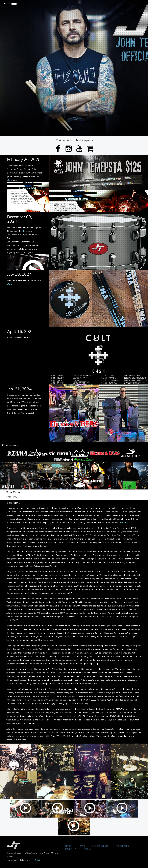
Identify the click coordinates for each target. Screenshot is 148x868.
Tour (14, 338)
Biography (70, 849)
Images (87, 849)
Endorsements (100, 846)
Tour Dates (122, 846)
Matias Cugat (34, 860)
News (82, 846)
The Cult (124, 523)
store (10, 180)
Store (68, 846)
